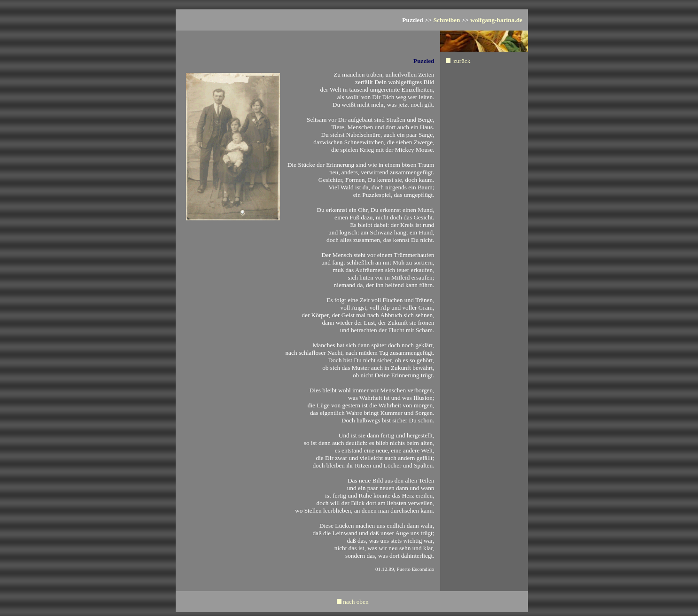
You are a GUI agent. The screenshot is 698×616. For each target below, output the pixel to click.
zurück (462, 61)
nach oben (356, 602)
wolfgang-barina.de (496, 20)
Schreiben (447, 20)
